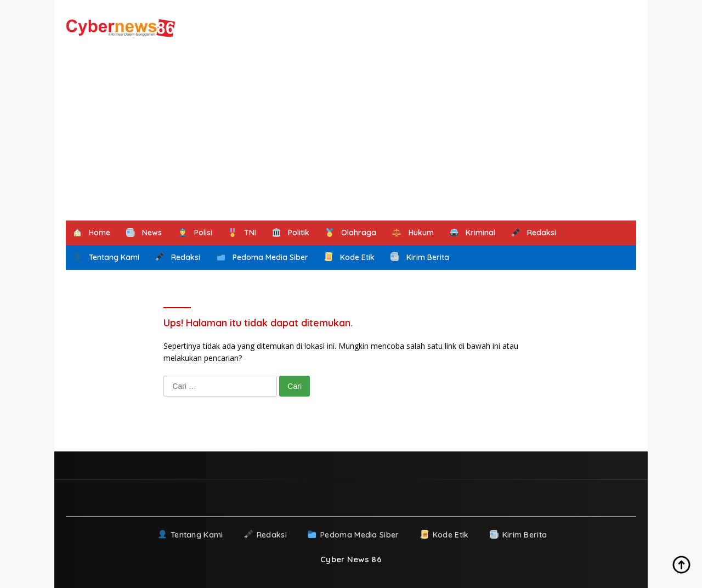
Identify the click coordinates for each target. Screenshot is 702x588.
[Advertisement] (351, 138)
